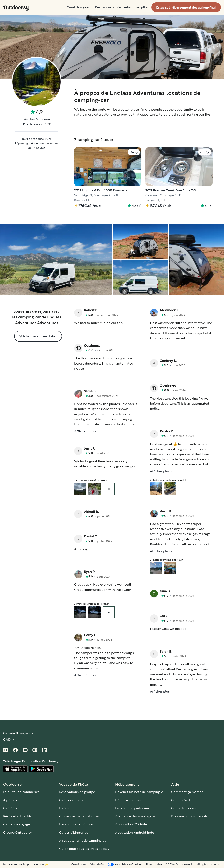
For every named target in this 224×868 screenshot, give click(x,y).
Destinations (105, 7)
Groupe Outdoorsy (17, 832)
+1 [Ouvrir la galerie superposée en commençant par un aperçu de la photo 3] (109, 489)
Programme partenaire (133, 808)
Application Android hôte (135, 832)
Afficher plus (86, 431)
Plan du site (154, 864)
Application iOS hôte (131, 824)
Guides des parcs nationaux (80, 816)
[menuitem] (79, 7)
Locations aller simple (76, 824)
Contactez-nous (183, 808)
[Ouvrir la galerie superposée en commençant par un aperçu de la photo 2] (95, 489)
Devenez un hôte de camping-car (141, 792)
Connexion (124, 7)
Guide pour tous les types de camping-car (91, 849)
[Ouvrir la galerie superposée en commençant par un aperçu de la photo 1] (80, 489)
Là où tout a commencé (21, 792)
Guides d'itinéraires (74, 832)
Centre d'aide (181, 800)
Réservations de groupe (77, 792)
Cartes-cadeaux (71, 800)
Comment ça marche (187, 792)
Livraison (66, 808)
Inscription (141, 7)
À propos (10, 800)
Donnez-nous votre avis (189, 816)
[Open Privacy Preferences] (125, 864)
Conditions (79, 864)
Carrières (10, 808)
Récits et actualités (17, 816)
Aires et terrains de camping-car (83, 840)
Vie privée (97, 864)
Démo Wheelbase (129, 800)
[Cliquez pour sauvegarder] (134, 152)
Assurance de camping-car (135, 816)
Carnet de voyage (79, 7)
